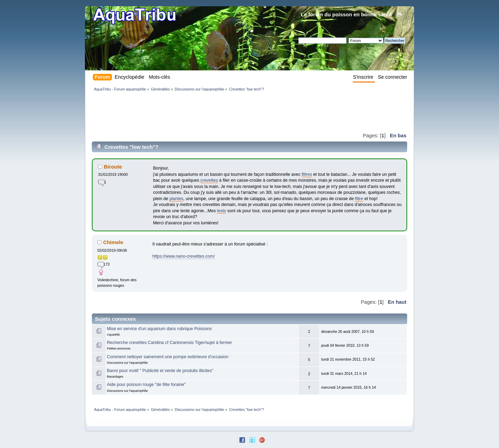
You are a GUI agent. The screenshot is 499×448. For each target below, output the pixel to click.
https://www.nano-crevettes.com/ (184, 256)
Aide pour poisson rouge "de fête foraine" (146, 385)
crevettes (209, 180)
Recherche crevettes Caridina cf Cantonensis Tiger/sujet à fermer (170, 343)
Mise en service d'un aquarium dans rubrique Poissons (159, 329)
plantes (176, 199)
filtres (307, 174)
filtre (359, 199)
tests (221, 211)
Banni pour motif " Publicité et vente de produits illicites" (160, 371)
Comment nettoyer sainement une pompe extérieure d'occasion (168, 357)
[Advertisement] (218, 112)
